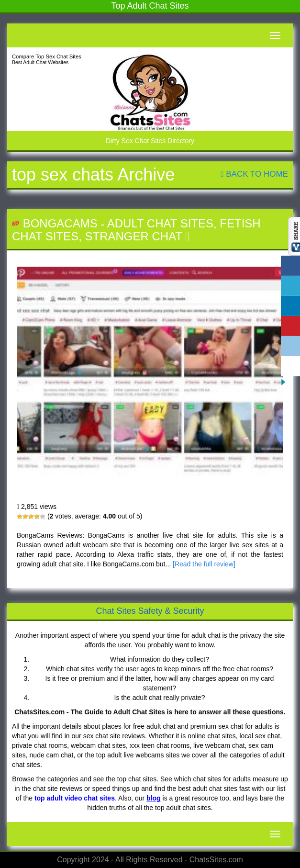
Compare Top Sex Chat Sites (47, 56)
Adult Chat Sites (160, 223)
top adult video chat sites (75, 798)
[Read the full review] (204, 564)
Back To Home (254, 174)
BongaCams (60, 223)
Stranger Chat (133, 236)
